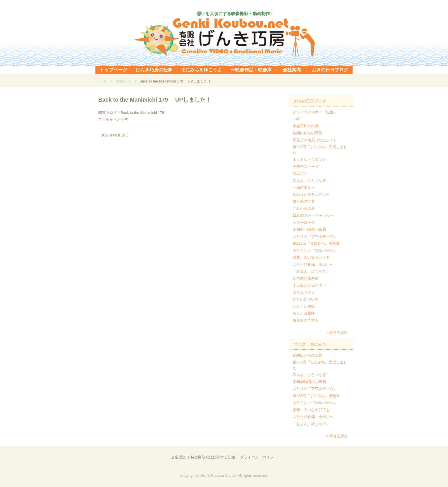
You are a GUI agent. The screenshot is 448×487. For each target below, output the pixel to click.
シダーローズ (304, 223)
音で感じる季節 (306, 278)
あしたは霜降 (304, 313)
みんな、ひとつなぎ (309, 181)
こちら (104, 119)
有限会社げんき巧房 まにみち (224, 37)
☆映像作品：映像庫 (251, 70)
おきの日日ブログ (330, 70)
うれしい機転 (304, 306)
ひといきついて (306, 299)
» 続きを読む (337, 332)
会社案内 (292, 70)
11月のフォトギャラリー (313, 215)
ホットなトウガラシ (309, 159)
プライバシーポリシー (259, 457)
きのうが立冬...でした (311, 195)
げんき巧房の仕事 (154, 70)
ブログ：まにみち (310, 344)
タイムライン (304, 292)
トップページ (113, 70)
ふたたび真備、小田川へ (313, 264)
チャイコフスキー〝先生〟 (315, 112)
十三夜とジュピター (309, 285)
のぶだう (300, 173)
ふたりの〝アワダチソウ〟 (315, 237)
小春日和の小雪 (306, 126)
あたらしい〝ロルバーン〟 (315, 250)
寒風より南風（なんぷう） (315, 140)
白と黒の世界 (304, 201)
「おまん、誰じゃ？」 (311, 271)
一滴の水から (304, 187)
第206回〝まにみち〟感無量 (316, 243)
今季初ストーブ (306, 167)
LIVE (297, 119)
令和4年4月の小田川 (309, 229)
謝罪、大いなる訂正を (311, 257)
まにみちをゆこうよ (201, 70)
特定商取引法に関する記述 (213, 457)
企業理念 (178, 457)
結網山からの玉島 (307, 133)
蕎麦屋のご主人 (306, 320)
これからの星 (304, 209)
